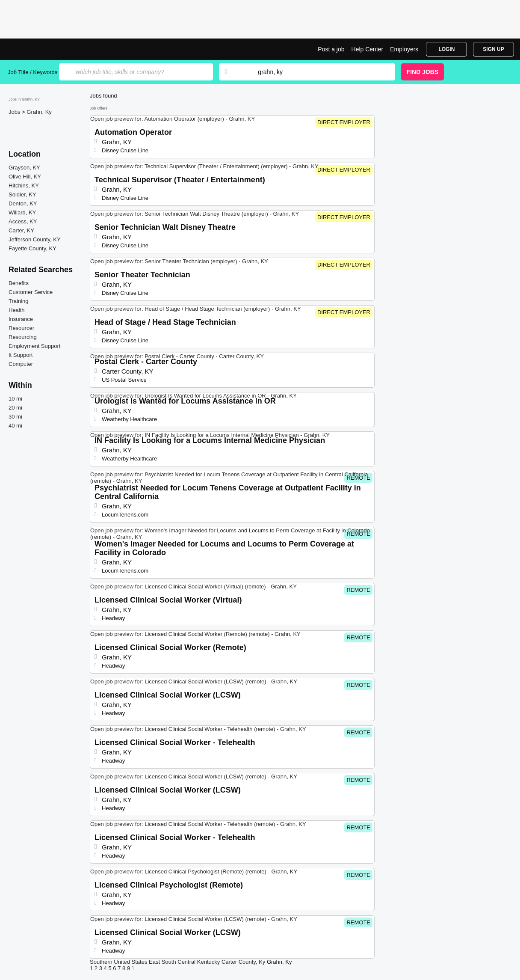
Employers (404, 49)
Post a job (331, 49)
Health (17, 310)
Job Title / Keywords (32, 72)
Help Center (368, 49)
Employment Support (34, 346)
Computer (21, 364)
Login (446, 49)
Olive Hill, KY (25, 177)
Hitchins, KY (24, 186)
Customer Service (31, 292)
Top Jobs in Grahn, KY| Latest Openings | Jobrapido (40, 49)
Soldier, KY (22, 195)
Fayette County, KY (32, 248)
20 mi (15, 408)
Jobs (15, 112)
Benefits (19, 283)
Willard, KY (22, 212)
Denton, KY (23, 203)
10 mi (15, 399)
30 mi (15, 417)
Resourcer (21, 328)
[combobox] (318, 72)
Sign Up (493, 49)
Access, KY (23, 221)
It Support (21, 355)
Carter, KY (21, 230)
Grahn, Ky (39, 112)
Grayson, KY (24, 168)
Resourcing (23, 337)
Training (18, 301)
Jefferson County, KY (35, 239)
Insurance (21, 319)
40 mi (15, 426)
